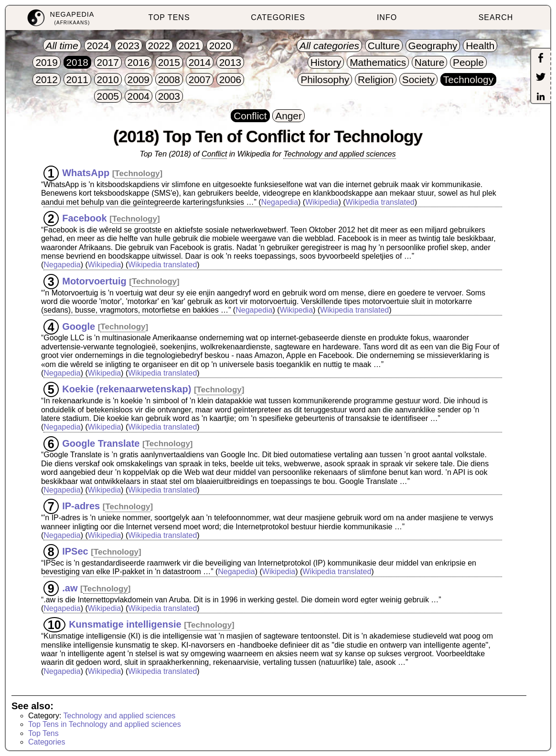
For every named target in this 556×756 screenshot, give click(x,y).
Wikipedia (322, 202)
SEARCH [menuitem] (496, 17)
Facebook (84, 218)
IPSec (75, 551)
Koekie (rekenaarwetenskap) (127, 389)
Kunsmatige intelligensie (125, 624)
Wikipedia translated (380, 202)
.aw (70, 588)
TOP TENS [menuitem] (169, 17)
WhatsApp (86, 173)
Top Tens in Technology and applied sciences (105, 724)
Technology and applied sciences (339, 154)
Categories (47, 742)
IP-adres (81, 506)
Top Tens (43, 733)
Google (79, 326)
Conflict (214, 154)
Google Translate (101, 443)
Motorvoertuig (94, 281)
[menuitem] (60, 18)
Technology (137, 173)
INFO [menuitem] (387, 17)
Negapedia (280, 202)
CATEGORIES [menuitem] (278, 17)
